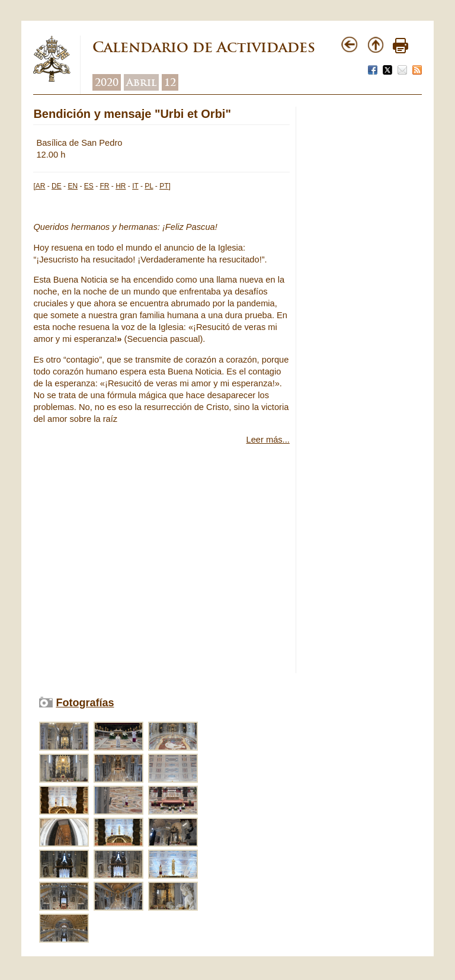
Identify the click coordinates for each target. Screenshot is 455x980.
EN (73, 186)
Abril (141, 82)
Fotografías (85, 703)
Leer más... (268, 440)
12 (170, 82)
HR (121, 186)
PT (164, 186)
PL (149, 186)
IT (135, 186)
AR (41, 186)
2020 (107, 82)
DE (57, 186)
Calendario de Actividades (204, 47)
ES (89, 186)
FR (104, 186)
